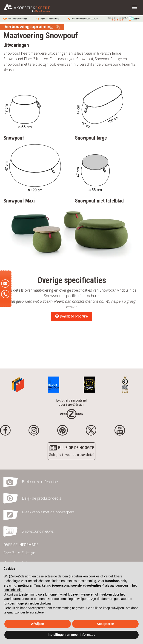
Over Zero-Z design (19, 553)
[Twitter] (91, 430)
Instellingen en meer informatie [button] (72, 635)
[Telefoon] (5, 294)
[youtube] (120, 430)
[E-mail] (5, 284)
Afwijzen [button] (38, 624)
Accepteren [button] (105, 624)
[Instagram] (34, 430)
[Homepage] (72, 414)
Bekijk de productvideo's (41, 498)
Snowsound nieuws (38, 531)
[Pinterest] (63, 430)
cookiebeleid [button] (13, 590)
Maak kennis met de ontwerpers (48, 512)
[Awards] (18, 383)
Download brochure (71, 316)
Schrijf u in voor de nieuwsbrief (71, 451)
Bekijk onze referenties (40, 482)
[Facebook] (5, 430)
